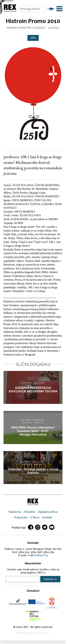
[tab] (33, 38)
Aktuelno (29, 512)
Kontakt (47, 517)
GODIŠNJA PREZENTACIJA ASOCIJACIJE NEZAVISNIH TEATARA (33, 390)
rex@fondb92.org (37, 555)
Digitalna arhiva (48, 512)
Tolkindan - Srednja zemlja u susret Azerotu (33, 471)
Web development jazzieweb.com (33, 633)
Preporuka (21, 517)
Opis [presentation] (33, 38)
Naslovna (15, 512)
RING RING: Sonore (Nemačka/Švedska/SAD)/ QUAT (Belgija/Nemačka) (33, 431)
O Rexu (35, 517)
